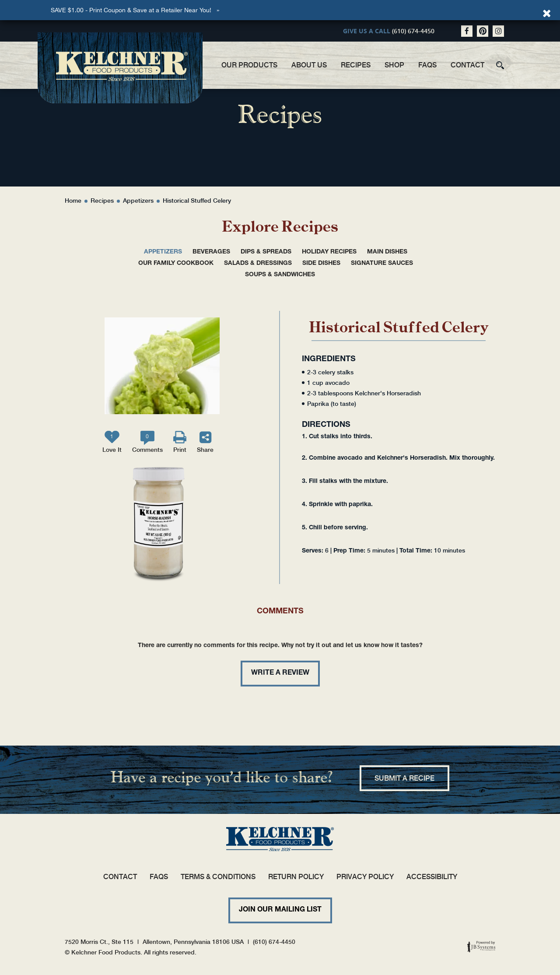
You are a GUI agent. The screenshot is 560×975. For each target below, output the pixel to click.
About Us (309, 65)
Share (205, 450)
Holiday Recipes (329, 252)
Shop (394, 65)
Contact (467, 65)
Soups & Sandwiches (280, 275)
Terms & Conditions (218, 877)
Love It (112, 443)
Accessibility (432, 877)
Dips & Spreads (266, 252)
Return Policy (296, 877)
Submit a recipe (404, 778)
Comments (147, 443)
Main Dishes (387, 252)
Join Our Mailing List (280, 910)
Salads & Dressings (258, 264)
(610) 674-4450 (413, 31)
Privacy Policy (365, 877)
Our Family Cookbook (176, 264)
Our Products (249, 65)
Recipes (356, 65)
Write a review (280, 673)
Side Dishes (321, 264)
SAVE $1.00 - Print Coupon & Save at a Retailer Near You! (131, 10)
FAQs (427, 65)
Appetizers (163, 252)
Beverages (211, 252)
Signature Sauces (382, 264)
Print (180, 450)
